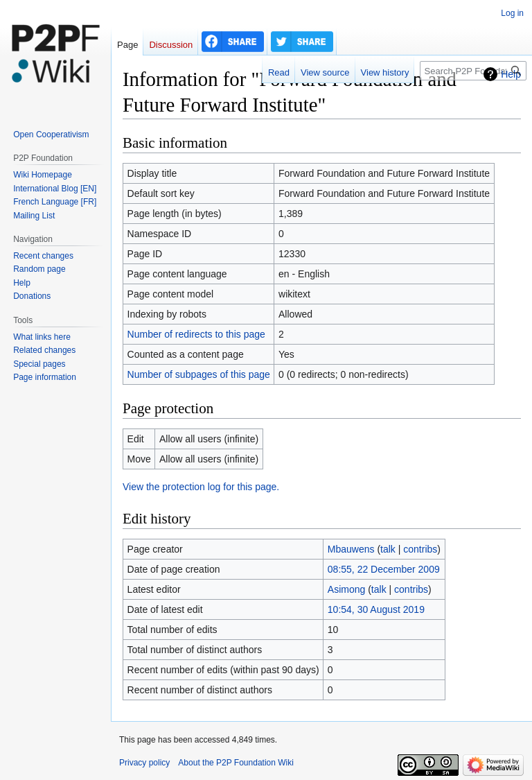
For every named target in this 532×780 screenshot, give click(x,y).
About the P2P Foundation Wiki (236, 763)
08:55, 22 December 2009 (384, 569)
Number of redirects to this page (196, 334)
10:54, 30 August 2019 (376, 609)
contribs (420, 549)
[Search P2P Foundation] (473, 71)
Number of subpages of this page (199, 374)
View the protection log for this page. (201, 487)
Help (511, 74)
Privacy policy (144, 763)
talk (388, 549)
